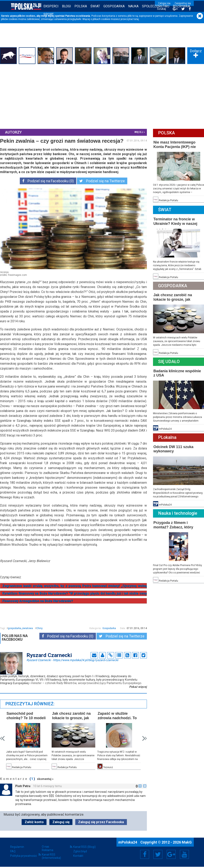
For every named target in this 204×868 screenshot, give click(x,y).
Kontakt (78, 856)
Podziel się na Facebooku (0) (48, 181)
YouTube (184, 854)
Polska (81, 6)
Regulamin (17, 847)
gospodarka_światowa (20, 628)
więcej (139, 132)
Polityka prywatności (23, 856)
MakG (187, 842)
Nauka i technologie (178, 513)
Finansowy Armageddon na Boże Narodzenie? (38, 601)
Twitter (158, 854)
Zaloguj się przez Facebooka (101, 822)
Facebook (145, 854)
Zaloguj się (164, 3)
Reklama (48, 850)
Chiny (39, 628)
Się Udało (169, 362)
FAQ (13, 851)
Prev (2, 738)
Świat (95, 6)
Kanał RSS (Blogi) (84, 847)
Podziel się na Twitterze (102, 181)
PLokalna (167, 437)
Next (145, 738)
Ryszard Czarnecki (72, 660)
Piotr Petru (23, 786)
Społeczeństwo (156, 6)
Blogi (67, 6)
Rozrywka (181, 6)
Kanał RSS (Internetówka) (51, 856)
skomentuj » (45, 779)
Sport (49, 14)
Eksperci (51, 6)
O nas (45, 847)
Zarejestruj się (183, 3)
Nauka (133, 6)
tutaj (136, 19)
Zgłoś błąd (80, 851)
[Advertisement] (102, 96)
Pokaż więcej (138, 687)
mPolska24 (128, 842)
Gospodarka (114, 6)
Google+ (171, 854)
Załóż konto (34, 822)
